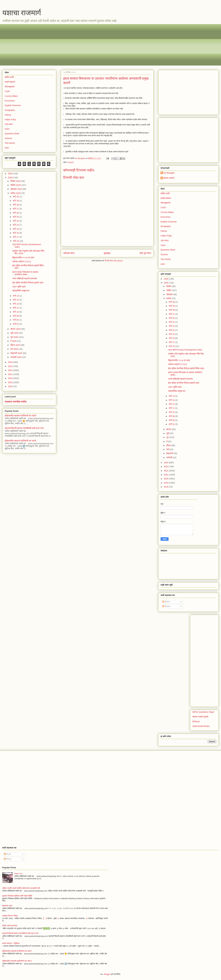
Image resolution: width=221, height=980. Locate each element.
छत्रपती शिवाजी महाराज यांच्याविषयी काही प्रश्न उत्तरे (24, 428)
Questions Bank (12, 134)
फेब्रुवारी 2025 (17, 353)
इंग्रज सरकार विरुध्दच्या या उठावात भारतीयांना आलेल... (25, 273)
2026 (11, 174)
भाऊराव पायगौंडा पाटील (16, 402)
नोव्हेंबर (169, 290)
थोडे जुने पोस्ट (145, 253)
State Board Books (201, 726)
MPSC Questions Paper (203, 712)
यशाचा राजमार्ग (22, 13)
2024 (11, 362)
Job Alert (9, 124)
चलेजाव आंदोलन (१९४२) (22, 262)
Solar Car (18, 874)
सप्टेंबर (169, 298)
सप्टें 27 (16, 209)
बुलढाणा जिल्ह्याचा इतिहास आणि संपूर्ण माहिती (17, 896)
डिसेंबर (169, 286)
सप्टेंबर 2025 (16, 193)
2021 (11, 374)
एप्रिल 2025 (15, 345)
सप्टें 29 (16, 201)
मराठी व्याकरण (10, 82)
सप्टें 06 (16, 320)
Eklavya (196, 721)
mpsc (7, 129)
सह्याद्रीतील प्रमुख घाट (21, 291)
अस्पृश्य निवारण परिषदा (10, 916)
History (71, 162)
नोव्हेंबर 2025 (16, 185)
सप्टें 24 (16, 221)
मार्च (168, 449)
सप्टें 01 (16, 324)
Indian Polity (10, 120)
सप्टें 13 (16, 300)
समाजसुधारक (10, 87)
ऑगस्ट (169, 429)
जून (168, 437)
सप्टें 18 (16, 233)
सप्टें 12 (16, 304)
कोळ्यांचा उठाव (7, 906)
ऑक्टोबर (170, 294)
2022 (11, 370)
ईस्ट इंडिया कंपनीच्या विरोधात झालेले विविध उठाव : (187, 368)
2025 (11, 178)
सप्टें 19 (16, 229)
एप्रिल (169, 445)
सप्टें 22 (16, 225)
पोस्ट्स (166, 602)
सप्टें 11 (16, 308)
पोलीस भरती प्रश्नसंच (10, 926)
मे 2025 (14, 341)
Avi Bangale (169, 173)
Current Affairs (11, 96)
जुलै (168, 433)
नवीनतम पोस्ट (69, 253)
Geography (10, 110)
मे (167, 441)
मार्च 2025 (15, 349)
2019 (11, 382)
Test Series (10, 143)
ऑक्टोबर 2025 (16, 189)
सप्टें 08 (16, 316)
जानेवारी (169, 458)
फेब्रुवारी (170, 453)
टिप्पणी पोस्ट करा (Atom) (114, 261)
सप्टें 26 (16, 213)
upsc (7, 148)
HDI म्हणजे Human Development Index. (186, 350)
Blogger (107, 974)
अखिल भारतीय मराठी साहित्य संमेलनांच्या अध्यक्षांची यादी (21, 888)
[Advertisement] (93, 45)
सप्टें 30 (16, 197)
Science (8, 138)
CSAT (7, 91)
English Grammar (13, 105)
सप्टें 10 (16, 312)
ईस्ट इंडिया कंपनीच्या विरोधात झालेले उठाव (28, 283)
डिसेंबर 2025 (16, 181)
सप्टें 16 (16, 241)
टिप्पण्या (166, 606)
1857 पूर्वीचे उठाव (19, 287)
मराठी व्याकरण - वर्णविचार (11, 943)
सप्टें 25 (16, 217)
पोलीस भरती (9, 77)
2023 (11, 366)
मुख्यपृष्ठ (107, 253)
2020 (11, 378)
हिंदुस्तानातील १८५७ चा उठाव (23, 258)
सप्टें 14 (16, 296)
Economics (10, 101)
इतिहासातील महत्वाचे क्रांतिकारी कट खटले (20, 416)
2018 (11, 386)
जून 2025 (15, 337)
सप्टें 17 (16, 237)
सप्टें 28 (16, 205)
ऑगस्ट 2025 (16, 329)
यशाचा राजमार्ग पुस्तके (200, 717)
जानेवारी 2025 (16, 357)
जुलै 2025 (15, 333)
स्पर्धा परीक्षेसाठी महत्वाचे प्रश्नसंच (25, 279)
